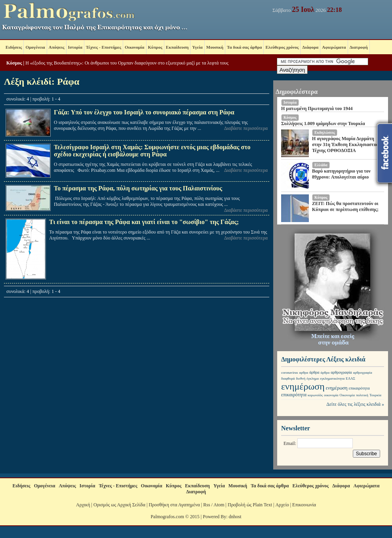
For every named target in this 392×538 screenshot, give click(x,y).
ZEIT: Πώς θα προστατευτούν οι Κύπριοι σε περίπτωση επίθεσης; (345, 206)
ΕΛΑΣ (350, 378)
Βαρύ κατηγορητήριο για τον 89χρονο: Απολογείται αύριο (341, 174)
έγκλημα (313, 378)
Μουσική (215, 47)
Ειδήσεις (14, 47)
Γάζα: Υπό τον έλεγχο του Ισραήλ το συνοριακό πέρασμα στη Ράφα (144, 112)
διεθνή (301, 378)
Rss (206, 505)
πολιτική (362, 395)
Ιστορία (75, 47)
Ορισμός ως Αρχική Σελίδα (119, 505)
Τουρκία (375, 395)
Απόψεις (57, 47)
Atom (219, 505)
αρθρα (304, 373)
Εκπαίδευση (177, 47)
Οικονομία (134, 47)
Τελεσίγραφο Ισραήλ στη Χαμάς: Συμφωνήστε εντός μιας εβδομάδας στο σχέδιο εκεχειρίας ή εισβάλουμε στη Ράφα (152, 151)
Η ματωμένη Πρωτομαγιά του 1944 (317, 108)
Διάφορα (310, 47)
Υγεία (197, 47)
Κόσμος (14, 63)
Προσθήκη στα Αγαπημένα (174, 505)
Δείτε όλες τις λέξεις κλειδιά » (355, 404)
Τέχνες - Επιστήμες (104, 47)
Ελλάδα (321, 165)
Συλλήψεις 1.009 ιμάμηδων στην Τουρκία (323, 124)
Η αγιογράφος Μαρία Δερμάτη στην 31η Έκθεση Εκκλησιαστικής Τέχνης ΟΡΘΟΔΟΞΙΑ (347, 144)
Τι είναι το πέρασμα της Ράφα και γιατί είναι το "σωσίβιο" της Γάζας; (144, 222)
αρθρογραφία (341, 372)
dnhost (235, 517)
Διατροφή (359, 47)
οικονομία (331, 395)
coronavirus (290, 373)
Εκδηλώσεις (325, 132)
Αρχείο (282, 505)
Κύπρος (155, 47)
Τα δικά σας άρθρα (244, 47)
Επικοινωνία (304, 505)
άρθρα (314, 372)
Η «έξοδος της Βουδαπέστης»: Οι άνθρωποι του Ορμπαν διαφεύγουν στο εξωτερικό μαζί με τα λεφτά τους (127, 63)
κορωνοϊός (315, 395)
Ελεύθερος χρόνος (282, 47)
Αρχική (83, 505)
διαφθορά (288, 378)
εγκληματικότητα (332, 378)
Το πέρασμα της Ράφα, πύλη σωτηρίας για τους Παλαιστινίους (138, 188)
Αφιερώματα (334, 47)
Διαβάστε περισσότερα (246, 128)
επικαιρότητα (359, 388)
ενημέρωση (303, 386)
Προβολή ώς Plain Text (250, 505)
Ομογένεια (35, 47)
